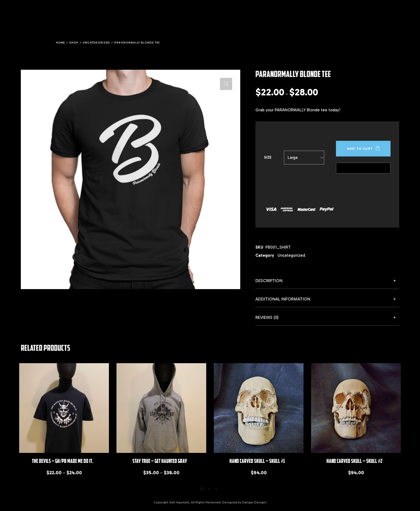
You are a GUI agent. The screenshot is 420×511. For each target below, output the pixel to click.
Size (268, 157)
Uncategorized (291, 255)
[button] (226, 84)
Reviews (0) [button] (267, 317)
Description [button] (269, 281)
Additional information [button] (283, 299)
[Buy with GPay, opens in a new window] (363, 168)
